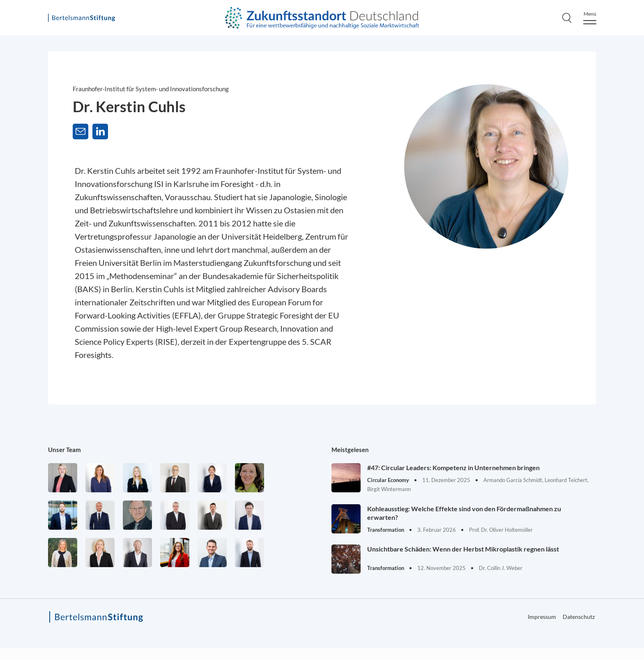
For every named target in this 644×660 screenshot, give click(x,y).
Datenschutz (579, 617)
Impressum (542, 617)
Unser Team (64, 450)
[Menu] (590, 18)
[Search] (567, 18)
